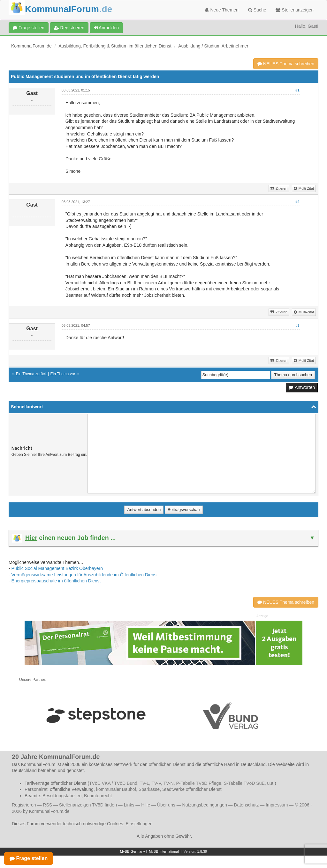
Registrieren (69, 28)
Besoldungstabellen (62, 796)
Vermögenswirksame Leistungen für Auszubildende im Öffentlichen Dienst (85, 575)
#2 (297, 202)
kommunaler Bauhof (116, 789)
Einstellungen (139, 824)
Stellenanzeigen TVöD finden (88, 805)
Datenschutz (246, 805)
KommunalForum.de (31, 46)
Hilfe (146, 805)
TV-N (169, 783)
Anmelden (106, 28)
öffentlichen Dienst (167, 764)
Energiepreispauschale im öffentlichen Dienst (56, 581)
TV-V (156, 783)
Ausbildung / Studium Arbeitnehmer (213, 46)
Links (129, 805)
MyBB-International (164, 851)
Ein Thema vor (63, 374)
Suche (257, 10)
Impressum (277, 805)
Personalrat (36, 789)
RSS (47, 805)
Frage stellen (29, 28)
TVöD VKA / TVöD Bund (113, 783)
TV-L (144, 783)
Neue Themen (222, 10)
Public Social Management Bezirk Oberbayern (57, 568)
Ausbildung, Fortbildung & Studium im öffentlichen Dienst (115, 46)
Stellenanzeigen (295, 10)
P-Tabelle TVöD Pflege (198, 783)
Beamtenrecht (98, 796)
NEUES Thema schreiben (286, 64)
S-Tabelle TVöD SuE (244, 783)
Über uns (166, 805)
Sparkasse (149, 789)
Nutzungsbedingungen (205, 805)
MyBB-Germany (133, 851)
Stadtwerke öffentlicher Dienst (192, 789)
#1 (297, 90)
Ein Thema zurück (31, 374)
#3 (297, 325)
